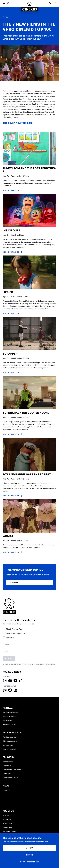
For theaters (7, 774)
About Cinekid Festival (10, 712)
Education (8, 638)
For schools (7, 766)
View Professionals (9, 737)
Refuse (29, 855)
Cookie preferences (29, 862)
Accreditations (8, 745)
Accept (29, 848)
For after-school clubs (10, 778)
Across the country (9, 717)
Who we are (7, 819)
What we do (7, 815)
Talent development (10, 741)
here (46, 841)
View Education (8, 762)
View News (7, 790)
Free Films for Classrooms (12, 770)
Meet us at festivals (9, 749)
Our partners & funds (10, 831)
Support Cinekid (8, 823)
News (7, 17)
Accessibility (7, 721)
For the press (7, 827)
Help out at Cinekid (9, 725)
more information (13, 190)
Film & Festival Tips (12, 629)
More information (13, 252)
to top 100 (29, 583)
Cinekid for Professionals (15, 633)
